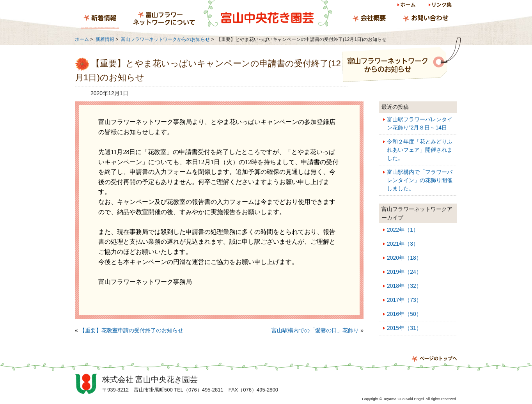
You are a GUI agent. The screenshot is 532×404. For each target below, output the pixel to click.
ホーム (407, 6)
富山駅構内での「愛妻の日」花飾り (315, 330)
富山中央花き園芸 (268, 14)
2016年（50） (404, 314)
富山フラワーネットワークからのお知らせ (165, 39)
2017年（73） (404, 300)
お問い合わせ (426, 19)
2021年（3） (403, 244)
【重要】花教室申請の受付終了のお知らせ (131, 330)
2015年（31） (404, 328)
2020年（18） (404, 258)
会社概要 (369, 19)
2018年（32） (404, 286)
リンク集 (440, 6)
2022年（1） (403, 230)
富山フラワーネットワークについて (164, 19)
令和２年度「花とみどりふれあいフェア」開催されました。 (420, 150)
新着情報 (100, 19)
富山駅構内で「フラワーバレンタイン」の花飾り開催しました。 (420, 180)
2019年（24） (404, 272)
